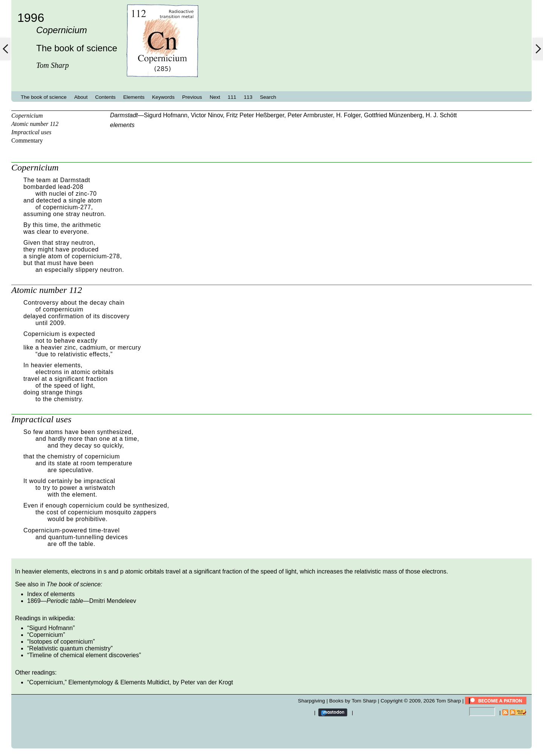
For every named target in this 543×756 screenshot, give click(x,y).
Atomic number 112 (35, 124)
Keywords (163, 97)
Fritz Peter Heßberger (255, 115)
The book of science (44, 97)
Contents (105, 97)
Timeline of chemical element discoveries (84, 655)
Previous (192, 97)
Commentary (27, 140)
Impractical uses (31, 132)
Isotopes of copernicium (61, 642)
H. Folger (348, 115)
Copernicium (27, 116)
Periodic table (65, 601)
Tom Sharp (449, 701)
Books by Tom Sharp (353, 701)
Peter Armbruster (310, 115)
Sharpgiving (311, 701)
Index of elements (51, 594)
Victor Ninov (207, 115)
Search (268, 97)
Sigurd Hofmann (166, 115)
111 (232, 97)
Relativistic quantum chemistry (70, 648)
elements (122, 125)
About (81, 97)
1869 (34, 601)
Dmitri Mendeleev (113, 601)
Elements (134, 97)
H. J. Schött (441, 115)
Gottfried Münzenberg (393, 115)
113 (248, 97)
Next (215, 97)
